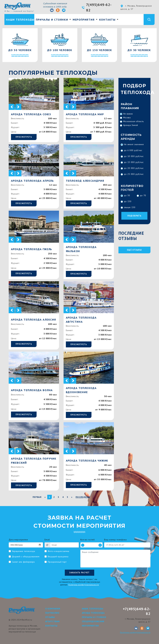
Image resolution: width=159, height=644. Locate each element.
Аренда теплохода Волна (32, 390)
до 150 (128, 201)
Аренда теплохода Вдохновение (81, 390)
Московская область (134, 121)
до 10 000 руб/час (134, 156)
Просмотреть (24, 137)
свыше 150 (130, 207)
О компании (53, 609)
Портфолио (52, 613)
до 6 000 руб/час (133, 150)
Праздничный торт (57, 562)
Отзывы (50, 617)
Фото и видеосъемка (59, 551)
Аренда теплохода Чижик (87, 461)
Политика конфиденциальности (84, 585)
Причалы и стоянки (52, 20)
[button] (12, 107)
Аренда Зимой (131, 125)
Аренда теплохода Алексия (34, 320)
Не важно (128, 114)
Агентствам (52, 621)
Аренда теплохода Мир (85, 114)
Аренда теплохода (93, 613)
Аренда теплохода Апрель (32, 181)
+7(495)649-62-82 (137, 611)
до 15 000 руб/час (134, 162)
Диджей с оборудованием (26, 557)
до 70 (143, 195)
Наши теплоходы (20, 20)
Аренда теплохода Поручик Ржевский (34, 461)
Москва (127, 118)
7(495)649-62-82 (99, 7)
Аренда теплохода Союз (31, 114)
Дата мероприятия (18, 540)
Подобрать (134, 216)
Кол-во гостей (88, 540)
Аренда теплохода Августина (81, 320)
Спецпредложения (93, 621)
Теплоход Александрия (85, 181)
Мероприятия (84, 20)
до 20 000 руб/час (134, 168)
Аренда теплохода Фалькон (81, 249)
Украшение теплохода (23, 551)
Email (47, 540)
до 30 (127, 195)
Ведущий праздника (58, 557)
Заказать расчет (79, 573)
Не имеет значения (134, 144)
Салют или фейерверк (23, 562)
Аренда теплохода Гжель (32, 249)
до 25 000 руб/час (134, 174)
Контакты (107, 20)
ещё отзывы (134, 250)
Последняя (83, 497)
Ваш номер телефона (115, 540)
